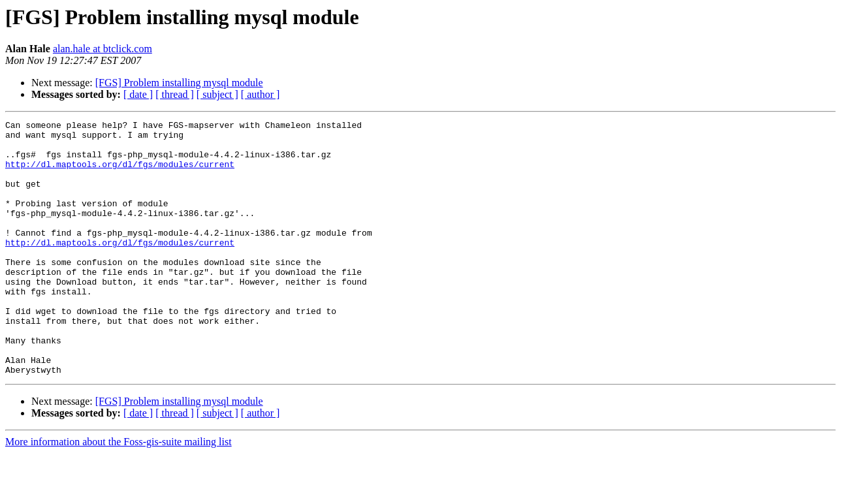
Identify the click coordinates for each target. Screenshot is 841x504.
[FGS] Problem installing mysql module (179, 83)
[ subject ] (217, 94)
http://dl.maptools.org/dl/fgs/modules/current (120, 174)
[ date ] (138, 94)
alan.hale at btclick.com (103, 49)
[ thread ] (175, 94)
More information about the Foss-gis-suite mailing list (119, 493)
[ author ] (261, 94)
